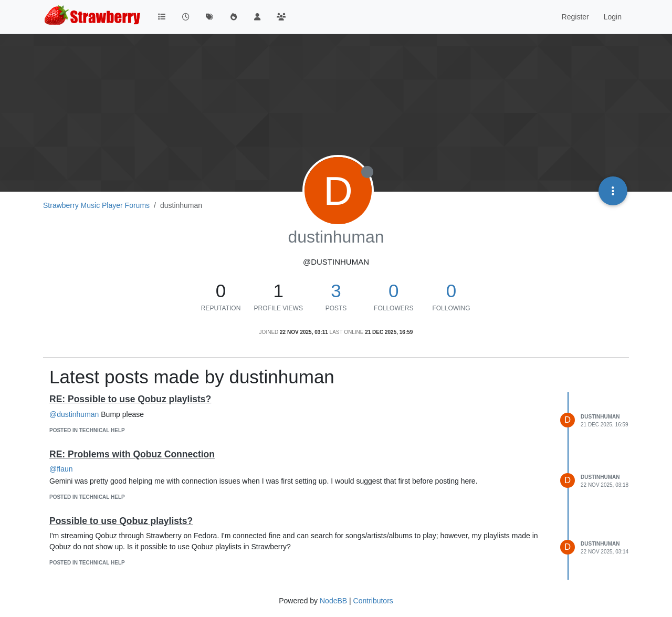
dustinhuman (600, 417)
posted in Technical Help (87, 430)
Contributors (373, 601)
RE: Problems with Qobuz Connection (132, 454)
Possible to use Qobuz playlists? (121, 521)
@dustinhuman (74, 414)
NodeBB (333, 601)
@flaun (61, 469)
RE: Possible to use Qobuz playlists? (130, 399)
